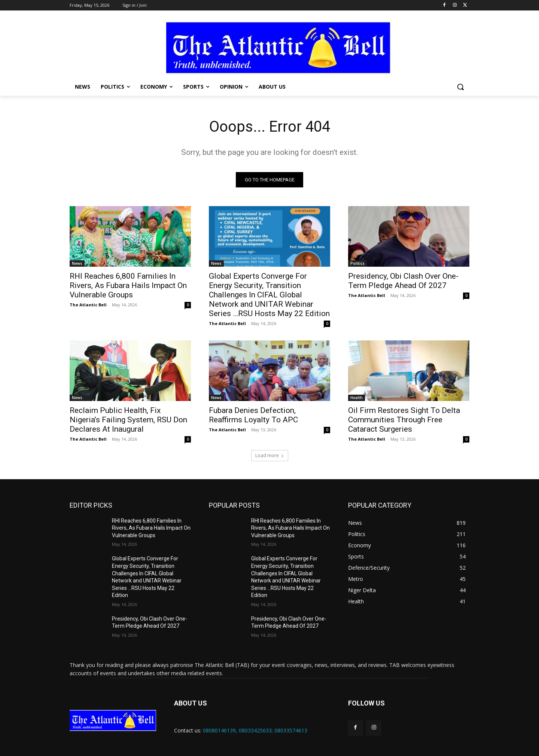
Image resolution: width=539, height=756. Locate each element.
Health (357, 398)
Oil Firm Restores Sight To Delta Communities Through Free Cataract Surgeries (404, 420)
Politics (357, 263)
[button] (460, 87)
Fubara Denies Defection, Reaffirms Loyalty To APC (253, 415)
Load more (270, 455)
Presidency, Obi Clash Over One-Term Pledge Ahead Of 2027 (403, 281)
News (77, 263)
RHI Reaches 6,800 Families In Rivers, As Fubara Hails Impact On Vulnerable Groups (128, 285)
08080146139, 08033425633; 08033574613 (255, 730)
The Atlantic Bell (88, 305)
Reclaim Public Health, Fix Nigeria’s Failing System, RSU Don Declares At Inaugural (128, 420)
